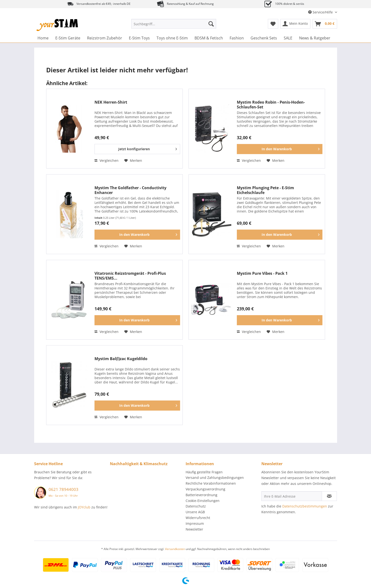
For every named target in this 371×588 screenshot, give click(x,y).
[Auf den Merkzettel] (133, 161)
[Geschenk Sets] (264, 38)
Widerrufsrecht (198, 518)
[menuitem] (174, 26)
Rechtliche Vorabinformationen (211, 483)
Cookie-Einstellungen (203, 501)
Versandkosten (175, 549)
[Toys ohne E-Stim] (172, 38)
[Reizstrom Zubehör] (105, 38)
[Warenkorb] (325, 24)
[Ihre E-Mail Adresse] (292, 496)
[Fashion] (237, 38)
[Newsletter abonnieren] (329, 496)
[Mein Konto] (295, 24)
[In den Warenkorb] (280, 149)
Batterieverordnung (201, 495)
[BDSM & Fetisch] (209, 38)
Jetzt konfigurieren (148, 148)
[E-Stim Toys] (139, 38)
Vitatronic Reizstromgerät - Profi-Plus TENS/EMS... (130, 276)
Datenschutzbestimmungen (305, 506)
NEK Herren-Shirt (111, 102)
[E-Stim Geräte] (68, 38)
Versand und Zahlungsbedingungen (215, 478)
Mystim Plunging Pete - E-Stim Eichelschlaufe (265, 190)
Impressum (195, 523)
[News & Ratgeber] (315, 38)
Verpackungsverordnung (205, 489)
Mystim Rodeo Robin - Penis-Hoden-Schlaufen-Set (271, 105)
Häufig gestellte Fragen (204, 472)
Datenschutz (196, 506)
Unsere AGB (195, 512)
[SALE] (288, 38)
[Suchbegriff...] (174, 24)
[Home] (43, 38)
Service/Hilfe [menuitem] (321, 12)
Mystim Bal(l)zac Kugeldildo (121, 359)
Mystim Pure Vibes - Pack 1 (262, 273)
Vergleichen (107, 160)
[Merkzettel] (273, 24)
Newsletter (194, 529)
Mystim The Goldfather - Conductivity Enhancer (130, 190)
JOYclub (84, 507)
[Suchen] (211, 24)
